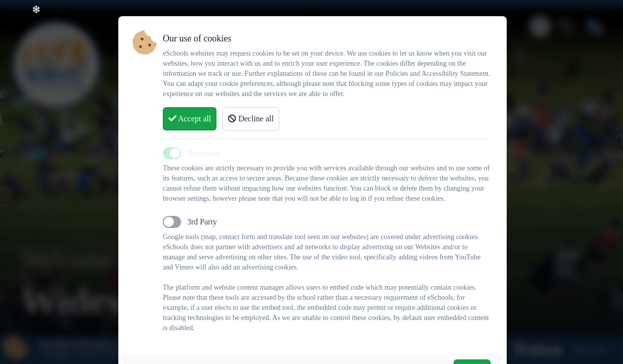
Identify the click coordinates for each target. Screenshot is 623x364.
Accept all (190, 119)
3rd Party (202, 222)
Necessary (204, 153)
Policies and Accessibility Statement (437, 74)
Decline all (251, 119)
